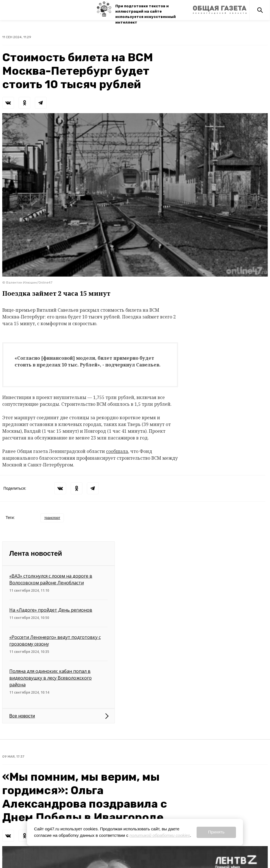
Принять (216, 832)
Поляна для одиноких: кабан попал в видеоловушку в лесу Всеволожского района (50, 678)
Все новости (22, 716)
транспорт (52, 518)
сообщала (117, 451)
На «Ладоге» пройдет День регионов (51, 610)
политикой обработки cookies (160, 835)
